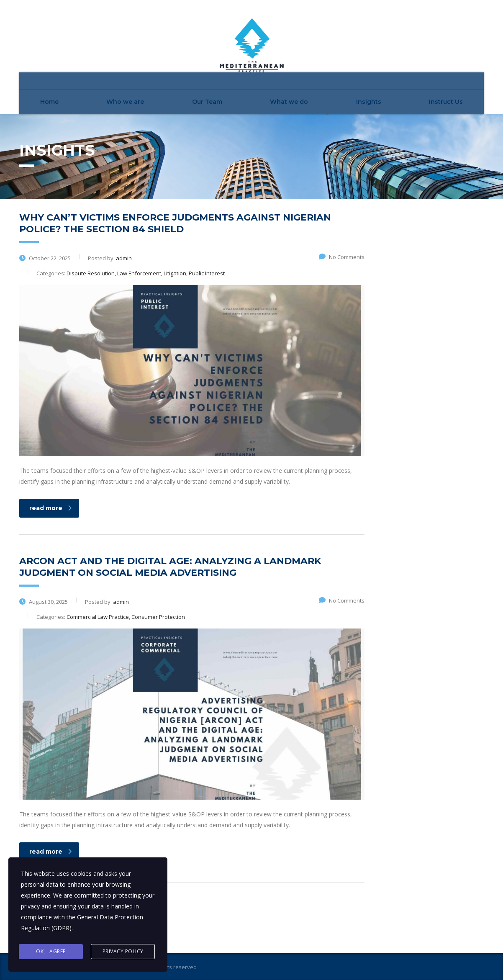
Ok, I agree (51, 951)
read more (50, 508)
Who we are (125, 102)
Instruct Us (446, 102)
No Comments (342, 257)
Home (49, 102)
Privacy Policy (123, 951)
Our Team (207, 102)
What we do (289, 102)
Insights (369, 102)
